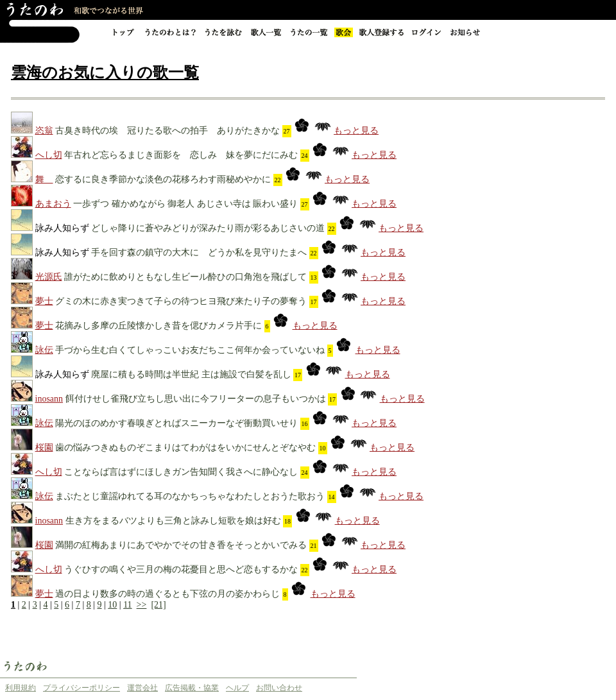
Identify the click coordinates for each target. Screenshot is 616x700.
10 (112, 605)
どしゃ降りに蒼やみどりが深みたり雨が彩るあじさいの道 (208, 228)
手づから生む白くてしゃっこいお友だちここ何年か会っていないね (190, 350)
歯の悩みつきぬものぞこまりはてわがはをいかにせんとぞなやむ (185, 448)
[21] (158, 605)
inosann (49, 399)
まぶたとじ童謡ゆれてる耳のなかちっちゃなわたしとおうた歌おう (190, 496)
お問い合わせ (279, 688)
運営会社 (142, 688)
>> (142, 605)
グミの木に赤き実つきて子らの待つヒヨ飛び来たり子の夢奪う (181, 301)
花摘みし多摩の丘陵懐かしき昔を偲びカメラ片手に (158, 326)
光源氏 (49, 277)
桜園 (44, 448)
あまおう (53, 204)
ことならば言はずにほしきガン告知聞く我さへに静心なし (181, 472)
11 (127, 605)
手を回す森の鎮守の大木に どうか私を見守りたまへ (199, 252)
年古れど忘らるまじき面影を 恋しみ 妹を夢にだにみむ (181, 155)
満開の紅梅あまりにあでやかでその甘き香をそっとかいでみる (181, 545)
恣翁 (44, 131)
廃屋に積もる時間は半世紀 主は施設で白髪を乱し (191, 374)
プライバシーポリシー (81, 688)
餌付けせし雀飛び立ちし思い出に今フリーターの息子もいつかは (196, 399)
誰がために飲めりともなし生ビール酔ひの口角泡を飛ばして (185, 277)
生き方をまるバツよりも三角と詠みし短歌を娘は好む (173, 521)
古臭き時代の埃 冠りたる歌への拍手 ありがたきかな (167, 131)
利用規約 (21, 688)
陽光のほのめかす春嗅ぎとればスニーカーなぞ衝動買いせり (176, 423)
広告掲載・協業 (192, 688)
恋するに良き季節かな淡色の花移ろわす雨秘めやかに (163, 179)
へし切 (49, 155)
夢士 (44, 301)
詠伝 (44, 350)
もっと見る (356, 131)
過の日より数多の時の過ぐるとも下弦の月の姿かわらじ (167, 594)
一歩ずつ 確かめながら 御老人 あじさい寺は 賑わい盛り (185, 204)
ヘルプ (237, 688)
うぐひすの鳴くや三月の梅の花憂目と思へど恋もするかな (181, 569)
